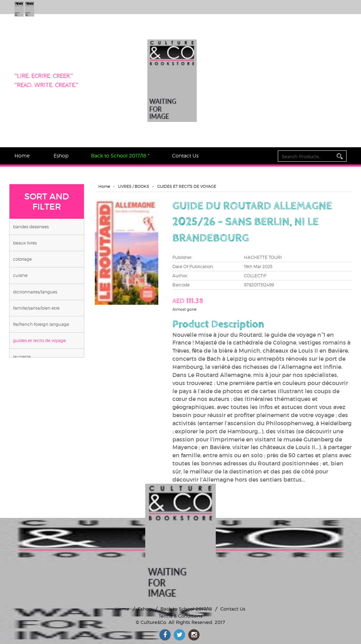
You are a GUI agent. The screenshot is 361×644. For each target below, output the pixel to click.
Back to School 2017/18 (186, 609)
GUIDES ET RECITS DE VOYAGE (39, 340)
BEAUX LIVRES (25, 243)
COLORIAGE (22, 259)
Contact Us (185, 156)
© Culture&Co (151, 622)
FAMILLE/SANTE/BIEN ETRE (36, 308)
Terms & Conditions (180, 616)
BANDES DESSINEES (31, 227)
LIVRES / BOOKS (134, 186)
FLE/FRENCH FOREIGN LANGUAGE (41, 324)
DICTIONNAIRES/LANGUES (35, 292)
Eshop (61, 156)
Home (22, 156)
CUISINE (20, 275)
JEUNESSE (22, 357)
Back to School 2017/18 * (120, 156)
